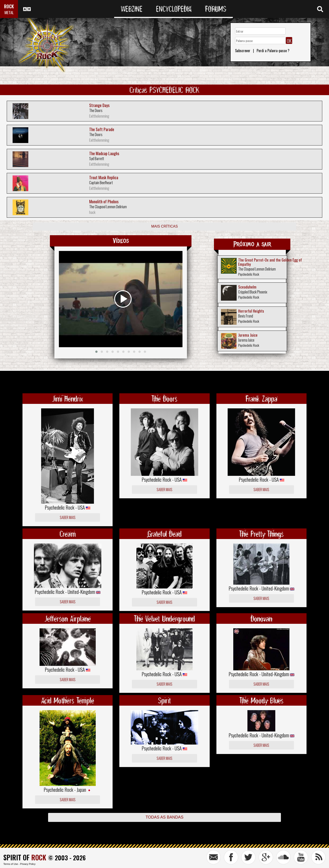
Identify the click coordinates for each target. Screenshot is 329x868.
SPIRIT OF (25, 857)
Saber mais (68, 517)
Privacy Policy (28, 864)
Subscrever (243, 51)
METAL (9, 12)
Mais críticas (164, 226)
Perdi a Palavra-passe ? (273, 51)
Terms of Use (11, 864)
